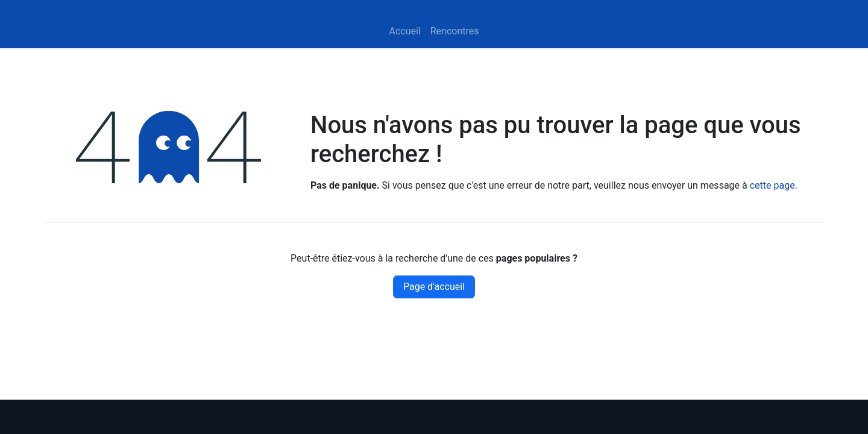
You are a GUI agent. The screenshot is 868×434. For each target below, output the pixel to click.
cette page (772, 185)
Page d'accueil (434, 287)
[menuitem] (404, 31)
